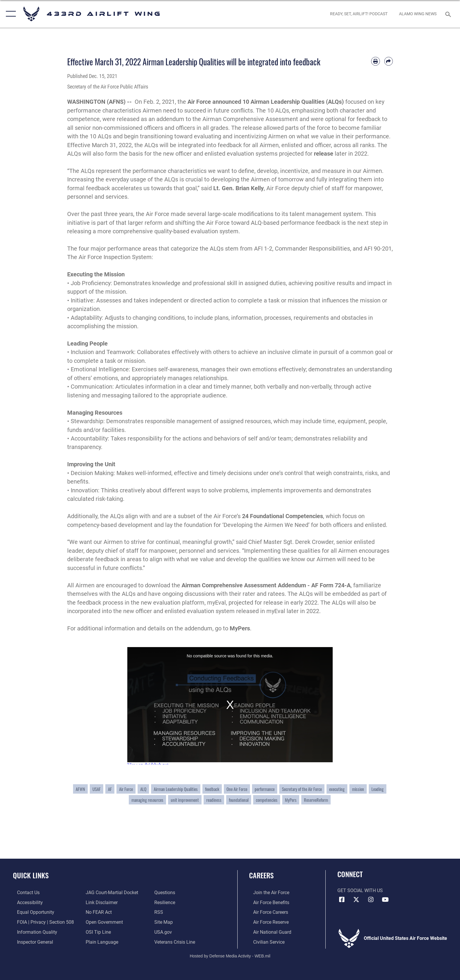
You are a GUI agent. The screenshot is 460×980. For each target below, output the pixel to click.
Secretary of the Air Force (302, 789)
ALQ (143, 789)
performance (265, 789)
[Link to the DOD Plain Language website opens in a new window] (101, 941)
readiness (214, 800)
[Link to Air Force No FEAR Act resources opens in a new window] (98, 912)
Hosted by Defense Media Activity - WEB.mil (230, 955)
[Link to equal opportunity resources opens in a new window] (32, 912)
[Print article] (375, 61)
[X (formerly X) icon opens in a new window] (356, 900)
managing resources (147, 800)
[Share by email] (389, 61)
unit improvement (185, 800)
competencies (267, 800)
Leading (378, 789)
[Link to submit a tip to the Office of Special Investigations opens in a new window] (97, 931)
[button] (10, 14)
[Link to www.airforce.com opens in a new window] (267, 893)
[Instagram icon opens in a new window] (371, 900)
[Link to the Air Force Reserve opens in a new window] (267, 922)
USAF (97, 789)
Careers (261, 875)
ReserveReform (316, 800)
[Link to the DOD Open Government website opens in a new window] (103, 922)
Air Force (126, 789)
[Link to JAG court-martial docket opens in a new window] (111, 893)
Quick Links (31, 875)
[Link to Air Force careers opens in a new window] (267, 912)
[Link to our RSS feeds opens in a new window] (160, 912)
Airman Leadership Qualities (176, 789)
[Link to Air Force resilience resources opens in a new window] (166, 902)
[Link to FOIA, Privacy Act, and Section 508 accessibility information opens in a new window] (41, 922)
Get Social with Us (360, 890)
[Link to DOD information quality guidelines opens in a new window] (33, 931)
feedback (212, 789)
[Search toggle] (449, 14)
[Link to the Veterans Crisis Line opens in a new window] (176, 941)
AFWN (80, 789)
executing (337, 789)
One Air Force (237, 789)
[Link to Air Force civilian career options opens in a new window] (265, 941)
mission (358, 789)
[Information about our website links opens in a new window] (100, 902)
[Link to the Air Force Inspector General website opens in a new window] (31, 941)
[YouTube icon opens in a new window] (385, 900)
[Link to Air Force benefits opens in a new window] (267, 902)
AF (110, 789)
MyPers (291, 800)
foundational (239, 800)
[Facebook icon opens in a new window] (342, 900)
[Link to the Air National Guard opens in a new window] (268, 931)
